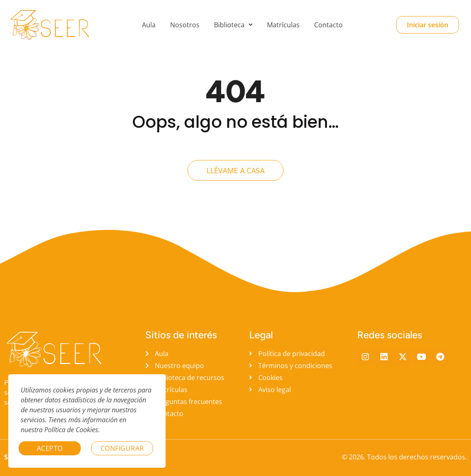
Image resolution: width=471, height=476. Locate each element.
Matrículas (283, 25)
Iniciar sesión (428, 25)
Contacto (328, 25)
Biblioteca (233, 25)
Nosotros (185, 25)
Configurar (122, 448)
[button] (233, 25)
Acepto (50, 448)
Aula (149, 25)
